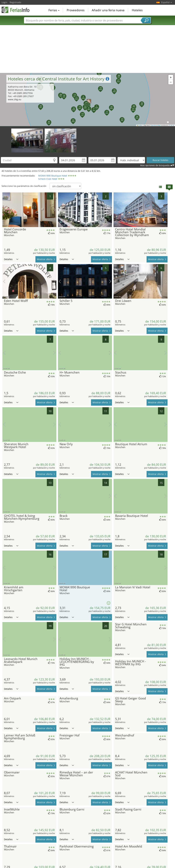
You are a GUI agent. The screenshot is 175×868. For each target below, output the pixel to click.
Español (167, 2)
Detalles (11, 259)
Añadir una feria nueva (108, 10)
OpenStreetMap (156, 125)
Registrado (15, 2)
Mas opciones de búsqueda (155, 165)
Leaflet (140, 125)
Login (4, 2)
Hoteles (137, 10)
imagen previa (4, 210)
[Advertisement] (88, 49)
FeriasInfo (17, 10)
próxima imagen (55, 210)
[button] (95, 105)
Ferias (54, 10)
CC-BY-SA (172, 125)
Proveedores (76, 10)
